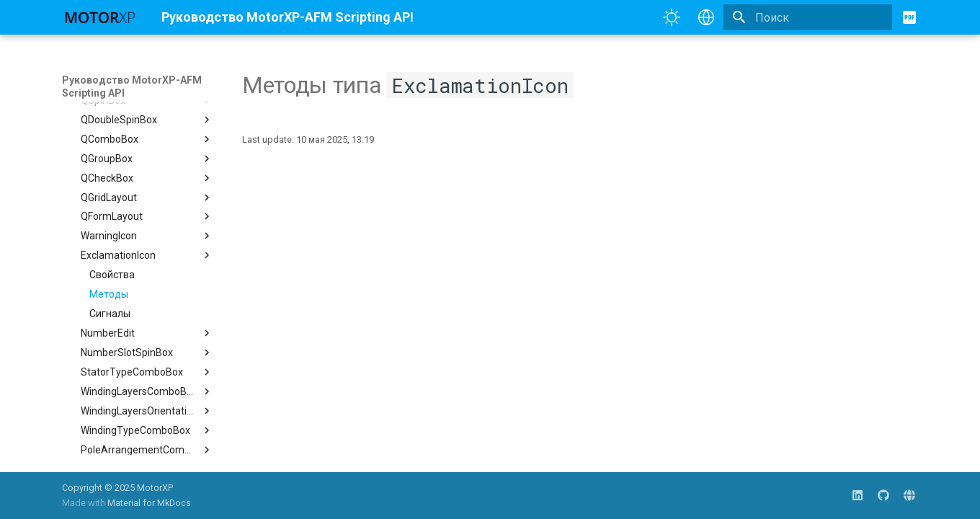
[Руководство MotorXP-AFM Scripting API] (100, 17)
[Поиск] (808, 17)
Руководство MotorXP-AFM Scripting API (132, 86)
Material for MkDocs (149, 503)
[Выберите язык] (706, 17)
